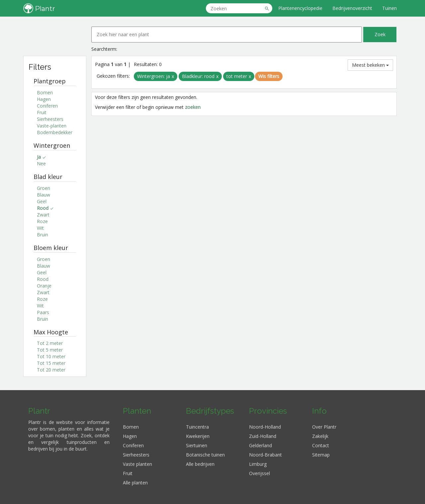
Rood (43, 279)
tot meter (237, 76)
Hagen (44, 99)
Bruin (42, 235)
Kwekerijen (198, 436)
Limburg (258, 464)
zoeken (193, 107)
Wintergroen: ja (154, 76)
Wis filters (269, 76)
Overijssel (259, 473)
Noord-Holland (265, 427)
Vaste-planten (52, 126)
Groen (43, 188)
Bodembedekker (55, 132)
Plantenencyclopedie (300, 8)
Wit (40, 228)
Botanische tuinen (205, 455)
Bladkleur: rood (198, 76)
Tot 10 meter (51, 356)
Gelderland (260, 445)
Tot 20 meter (51, 370)
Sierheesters (50, 119)
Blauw (43, 195)
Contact (321, 445)
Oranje (44, 286)
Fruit (42, 112)
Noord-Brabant (265, 455)
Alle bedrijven (200, 464)
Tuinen (389, 8)
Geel (42, 201)
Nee (41, 164)
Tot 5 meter (50, 350)
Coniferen (47, 106)
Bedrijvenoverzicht (352, 8)
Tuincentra (197, 427)
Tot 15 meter (51, 363)
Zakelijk (320, 436)
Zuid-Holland (263, 436)
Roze (42, 221)
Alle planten (135, 483)
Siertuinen (197, 445)
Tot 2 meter (50, 343)
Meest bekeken (370, 65)
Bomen (45, 92)
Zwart (43, 215)
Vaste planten (137, 464)
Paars (43, 312)
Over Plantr (324, 427)
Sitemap (321, 455)
